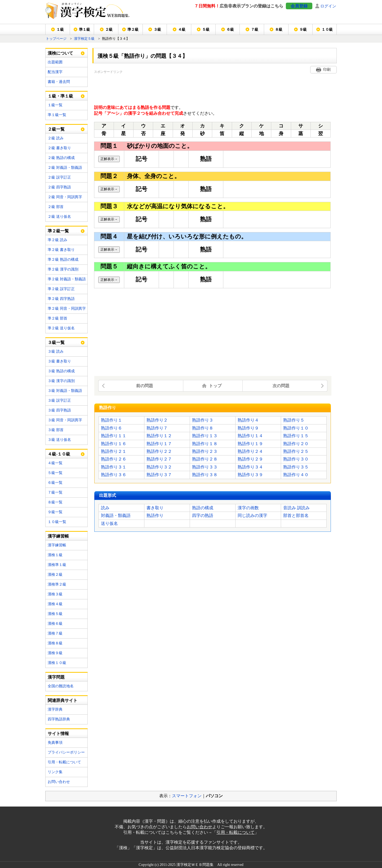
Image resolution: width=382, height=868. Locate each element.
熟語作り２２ (159, 451)
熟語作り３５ (296, 467)
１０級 (327, 30)
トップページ (56, 39)
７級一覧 (55, 492)
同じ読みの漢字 (252, 515)
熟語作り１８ (205, 444)
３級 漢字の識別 (61, 381)
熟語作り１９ (250, 444)
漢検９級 (55, 653)
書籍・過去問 (59, 82)
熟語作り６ (112, 428)
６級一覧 (55, 483)
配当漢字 (55, 72)
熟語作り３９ (250, 475)
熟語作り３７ (159, 475)
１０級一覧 (57, 522)
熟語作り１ (112, 420)
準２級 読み (57, 240)
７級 (255, 30)
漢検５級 (55, 614)
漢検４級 (55, 604)
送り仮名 (109, 523)
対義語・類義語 (116, 515)
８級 (279, 30)
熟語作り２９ (250, 459)
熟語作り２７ (159, 459)
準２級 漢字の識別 (63, 269)
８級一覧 (55, 502)
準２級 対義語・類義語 (67, 279)
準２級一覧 (58, 231)
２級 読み (56, 138)
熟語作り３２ (159, 467)
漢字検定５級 (84, 39)
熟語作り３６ (114, 475)
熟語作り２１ (114, 451)
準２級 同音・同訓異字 (67, 309)
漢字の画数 (248, 508)
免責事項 (55, 743)
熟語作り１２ (159, 436)
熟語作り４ (248, 420)
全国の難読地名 (61, 686)
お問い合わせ (59, 782)
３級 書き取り (59, 361)
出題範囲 (55, 62)
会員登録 (299, 6)
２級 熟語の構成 (61, 158)
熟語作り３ (203, 420)
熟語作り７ (157, 428)
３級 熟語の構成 (61, 371)
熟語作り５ (294, 420)
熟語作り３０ (296, 459)
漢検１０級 (57, 663)
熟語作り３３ (205, 467)
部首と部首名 (296, 515)
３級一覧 (56, 342)
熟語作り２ (157, 420)
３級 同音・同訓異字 (65, 420)
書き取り (155, 508)
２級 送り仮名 (59, 217)
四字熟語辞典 (59, 719)
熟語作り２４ (250, 451)
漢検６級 (55, 624)
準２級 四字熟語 (61, 299)
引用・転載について (64, 762)
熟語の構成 (203, 508)
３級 (157, 30)
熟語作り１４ (250, 436)
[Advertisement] (190, 87)
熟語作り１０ (296, 428)
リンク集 (55, 772)
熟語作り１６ (114, 444)
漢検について (60, 53)
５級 (206, 30)
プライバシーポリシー (66, 752)
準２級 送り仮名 (61, 328)
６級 (230, 30)
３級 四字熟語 (59, 410)
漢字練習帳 (57, 545)
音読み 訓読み (296, 508)
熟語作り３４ (250, 467)
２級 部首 (56, 207)
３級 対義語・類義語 (65, 391)
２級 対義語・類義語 (65, 168)
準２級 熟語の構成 (63, 260)
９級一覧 (55, 512)
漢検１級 (55, 555)
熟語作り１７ (159, 444)
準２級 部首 (57, 318)
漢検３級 (55, 594)
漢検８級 (55, 643)
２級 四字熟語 (59, 187)
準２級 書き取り (61, 250)
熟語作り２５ (296, 451)
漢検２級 (55, 575)
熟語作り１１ (114, 436)
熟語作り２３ (205, 451)
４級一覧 (55, 463)
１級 (60, 30)
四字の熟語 (203, 515)
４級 (182, 30)
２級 (109, 30)
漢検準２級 (57, 584)
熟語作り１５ (296, 436)
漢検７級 (55, 633)
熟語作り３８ (205, 475)
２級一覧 (56, 129)
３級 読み (56, 351)
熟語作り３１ (114, 467)
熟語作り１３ (205, 436)
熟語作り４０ (296, 475)
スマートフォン (187, 796)
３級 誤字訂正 (59, 400)
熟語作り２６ (114, 459)
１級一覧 (55, 105)
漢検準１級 (57, 565)
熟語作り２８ (205, 459)
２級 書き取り (59, 148)
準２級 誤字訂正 (61, 289)
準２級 (133, 30)
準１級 (85, 30)
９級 (303, 30)
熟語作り (155, 515)
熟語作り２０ (296, 444)
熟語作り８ (203, 428)
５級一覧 (55, 473)
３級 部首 (56, 430)
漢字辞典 (55, 709)
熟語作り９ (248, 428)
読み (105, 508)
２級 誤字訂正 (59, 177)
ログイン (328, 6)
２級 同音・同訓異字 (65, 197)
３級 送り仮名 (59, 440)
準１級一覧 (57, 115)
